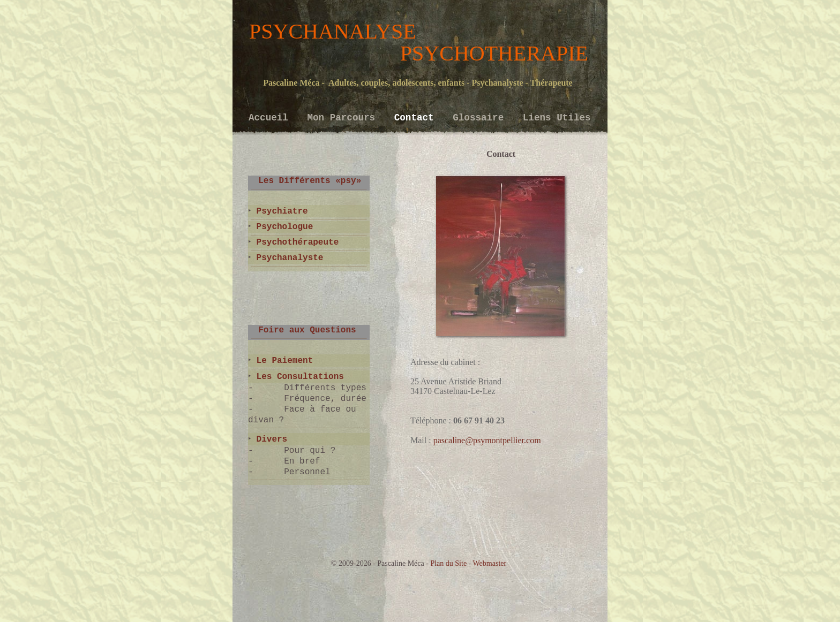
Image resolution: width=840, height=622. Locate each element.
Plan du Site (448, 563)
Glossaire (481, 118)
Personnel (307, 472)
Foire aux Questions (302, 330)
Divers (269, 439)
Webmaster (490, 563)
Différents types (325, 388)
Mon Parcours (344, 118)
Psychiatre (280, 211)
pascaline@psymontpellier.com (487, 440)
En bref (302, 461)
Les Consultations (298, 377)
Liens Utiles (557, 118)
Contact (417, 118)
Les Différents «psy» (305, 181)
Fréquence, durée (325, 399)
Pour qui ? (310, 451)
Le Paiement (282, 361)
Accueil (271, 118)
